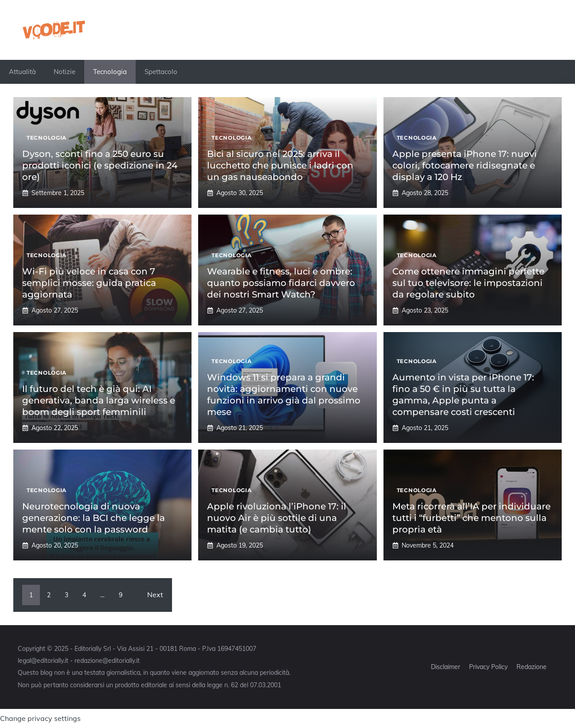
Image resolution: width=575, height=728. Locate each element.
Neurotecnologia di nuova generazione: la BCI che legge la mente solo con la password (94, 518)
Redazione (532, 667)
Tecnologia (110, 72)
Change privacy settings (40, 718)
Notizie (65, 72)
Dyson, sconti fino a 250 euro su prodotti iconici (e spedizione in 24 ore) (100, 165)
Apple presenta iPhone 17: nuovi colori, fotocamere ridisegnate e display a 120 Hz (465, 165)
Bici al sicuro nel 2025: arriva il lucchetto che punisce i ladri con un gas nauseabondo (280, 165)
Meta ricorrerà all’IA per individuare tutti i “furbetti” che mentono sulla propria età (471, 518)
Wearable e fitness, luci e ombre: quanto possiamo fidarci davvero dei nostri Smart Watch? (281, 283)
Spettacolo (161, 72)
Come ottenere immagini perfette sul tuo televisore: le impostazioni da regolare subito (468, 283)
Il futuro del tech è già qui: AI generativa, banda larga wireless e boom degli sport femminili (99, 400)
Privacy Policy (488, 667)
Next (155, 595)
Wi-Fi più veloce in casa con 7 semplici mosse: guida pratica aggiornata (89, 283)
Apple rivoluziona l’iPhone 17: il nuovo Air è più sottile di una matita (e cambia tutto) (277, 518)
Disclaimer (446, 667)
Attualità (22, 72)
